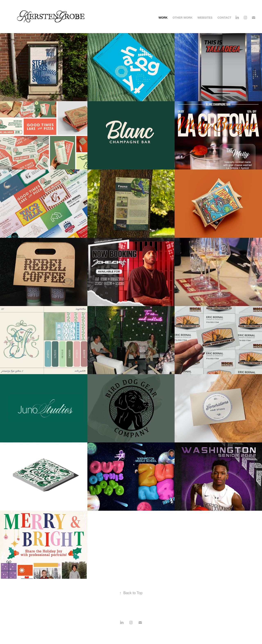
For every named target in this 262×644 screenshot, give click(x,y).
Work (163, 18)
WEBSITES (205, 18)
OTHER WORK (182, 18)
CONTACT (224, 18)
